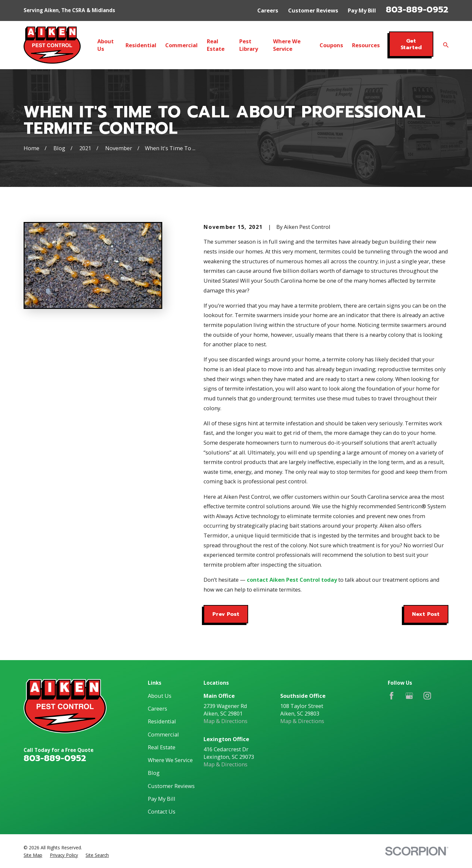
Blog (154, 773)
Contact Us (162, 811)
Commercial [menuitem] (181, 45)
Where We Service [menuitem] (287, 45)
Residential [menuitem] (141, 45)
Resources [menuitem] (366, 45)
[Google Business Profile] (409, 696)
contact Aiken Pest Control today (292, 580)
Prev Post (226, 614)
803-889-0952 (417, 10)
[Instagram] (427, 696)
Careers (268, 10)
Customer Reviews (313, 10)
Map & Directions (226, 721)
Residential (162, 721)
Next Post (426, 614)
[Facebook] (392, 696)
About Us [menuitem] (106, 45)
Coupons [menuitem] (331, 45)
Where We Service (170, 760)
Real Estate (162, 747)
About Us (160, 696)
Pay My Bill (362, 10)
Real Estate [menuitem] (216, 45)
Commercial (163, 734)
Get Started (411, 44)
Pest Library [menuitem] (249, 45)
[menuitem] (33, 855)
